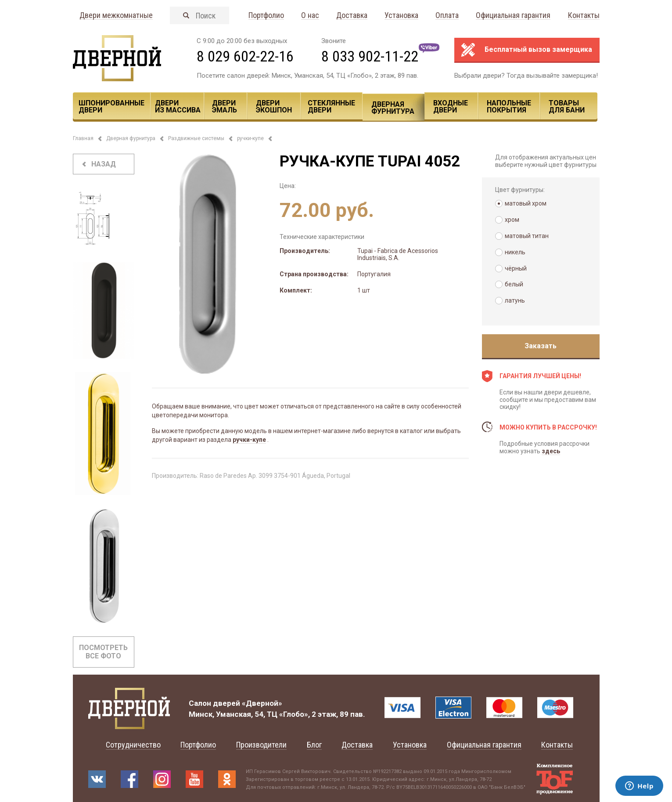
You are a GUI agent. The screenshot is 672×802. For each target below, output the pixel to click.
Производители (261, 745)
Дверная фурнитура (393, 108)
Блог (314, 745)
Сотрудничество (133, 745)
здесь (551, 451)
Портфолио (266, 16)
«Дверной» (262, 703)
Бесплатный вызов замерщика (538, 49)
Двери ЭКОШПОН (274, 107)
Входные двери (451, 107)
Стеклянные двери (331, 107)
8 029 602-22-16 (245, 56)
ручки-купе (250, 138)
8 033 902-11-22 (370, 56)
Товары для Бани (567, 107)
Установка (401, 16)
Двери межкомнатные (116, 16)
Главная (83, 138)
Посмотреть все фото (103, 652)
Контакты (584, 16)
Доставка (352, 16)
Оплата (447, 16)
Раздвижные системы (196, 138)
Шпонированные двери (111, 107)
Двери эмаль (225, 107)
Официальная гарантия (513, 16)
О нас (310, 16)
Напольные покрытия (509, 107)
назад (104, 164)
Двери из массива (178, 107)
